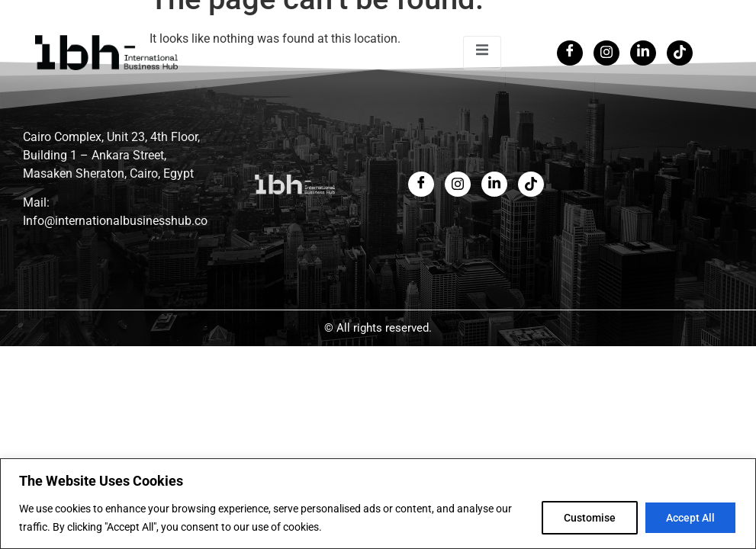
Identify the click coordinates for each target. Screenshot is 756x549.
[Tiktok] (680, 53)
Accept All (690, 518)
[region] (378, 504)
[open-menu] (482, 52)
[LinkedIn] (643, 53)
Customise (590, 518)
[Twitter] (606, 53)
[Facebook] (570, 53)
